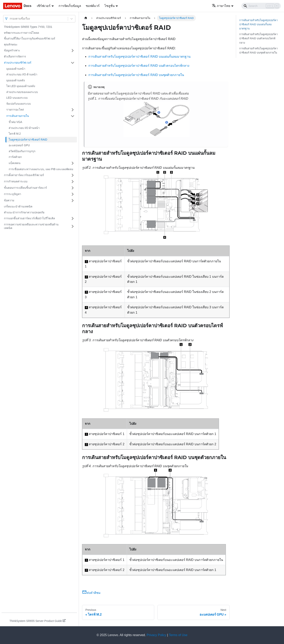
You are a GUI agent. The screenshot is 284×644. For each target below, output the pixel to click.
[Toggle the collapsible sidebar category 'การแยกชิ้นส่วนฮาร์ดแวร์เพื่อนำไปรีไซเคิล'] (73, 218)
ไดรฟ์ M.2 (15, 134)
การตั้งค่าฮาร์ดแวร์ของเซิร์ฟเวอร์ (24, 175)
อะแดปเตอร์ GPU (19, 145)
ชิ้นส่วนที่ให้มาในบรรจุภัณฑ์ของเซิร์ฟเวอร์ (30, 38)
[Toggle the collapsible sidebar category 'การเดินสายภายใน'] (73, 116)
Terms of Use (178, 635)
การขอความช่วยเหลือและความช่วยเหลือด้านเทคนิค (31, 226)
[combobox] (10, 19)
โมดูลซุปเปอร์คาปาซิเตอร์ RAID (28, 140)
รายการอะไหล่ (15, 110)
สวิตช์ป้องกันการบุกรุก (22, 151)
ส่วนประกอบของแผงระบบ (22, 92)
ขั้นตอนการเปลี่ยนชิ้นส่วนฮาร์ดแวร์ (25, 188)
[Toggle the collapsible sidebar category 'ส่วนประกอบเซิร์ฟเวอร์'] (73, 63)
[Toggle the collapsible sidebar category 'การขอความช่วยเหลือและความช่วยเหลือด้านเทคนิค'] (73, 226)
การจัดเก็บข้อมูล (70, 6)
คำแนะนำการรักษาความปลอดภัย (24, 212)
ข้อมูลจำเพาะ (12, 50)
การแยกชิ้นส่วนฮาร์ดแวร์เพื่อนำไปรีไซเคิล (29, 218)
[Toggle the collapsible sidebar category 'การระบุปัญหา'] (73, 194)
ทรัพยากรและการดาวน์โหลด (21, 33)
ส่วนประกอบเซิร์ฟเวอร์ (18, 63)
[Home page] (86, 18)
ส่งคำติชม (91, 593)
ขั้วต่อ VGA (15, 122)
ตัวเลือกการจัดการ (15, 56)
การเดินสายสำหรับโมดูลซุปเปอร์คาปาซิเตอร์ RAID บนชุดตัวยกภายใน (136, 75)
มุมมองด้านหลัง (16, 80)
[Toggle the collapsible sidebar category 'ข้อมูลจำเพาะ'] (73, 51)
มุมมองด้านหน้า (16, 69)
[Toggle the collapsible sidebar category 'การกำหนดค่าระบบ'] (73, 182)
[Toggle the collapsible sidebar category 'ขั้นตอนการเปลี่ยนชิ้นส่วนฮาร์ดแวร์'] (73, 188)
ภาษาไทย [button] (221, 6)
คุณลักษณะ (11, 44)
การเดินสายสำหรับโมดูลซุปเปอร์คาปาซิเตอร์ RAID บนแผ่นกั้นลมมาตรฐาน (139, 57)
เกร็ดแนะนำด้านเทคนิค (18, 206)
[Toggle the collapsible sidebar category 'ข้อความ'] (73, 201)
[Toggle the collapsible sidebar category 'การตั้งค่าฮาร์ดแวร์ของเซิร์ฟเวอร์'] (73, 175)
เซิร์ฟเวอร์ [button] (44, 6)
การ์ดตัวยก (15, 157)
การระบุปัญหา (13, 194)
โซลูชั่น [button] (109, 6)
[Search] (261, 6)
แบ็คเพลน (15, 163)
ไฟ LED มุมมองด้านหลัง (21, 86)
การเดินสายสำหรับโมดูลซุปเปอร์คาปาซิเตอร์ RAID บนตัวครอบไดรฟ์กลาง (139, 66)
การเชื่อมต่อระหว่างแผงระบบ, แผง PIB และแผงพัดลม (41, 169)
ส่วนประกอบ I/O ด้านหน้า (22, 74)
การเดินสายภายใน (18, 116)
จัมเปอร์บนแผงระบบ (19, 104)
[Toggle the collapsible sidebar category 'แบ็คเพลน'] (73, 163)
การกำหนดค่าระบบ (16, 181)
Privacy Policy (157, 635)
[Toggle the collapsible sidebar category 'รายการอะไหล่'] (73, 110)
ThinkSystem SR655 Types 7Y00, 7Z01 (28, 27)
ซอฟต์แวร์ (93, 6)
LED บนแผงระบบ (17, 98)
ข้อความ (9, 200)
